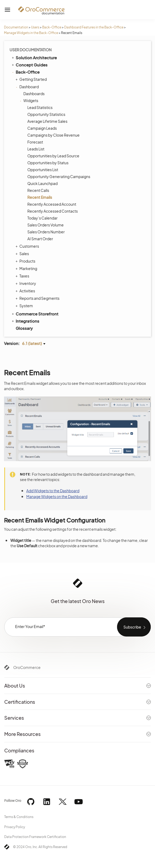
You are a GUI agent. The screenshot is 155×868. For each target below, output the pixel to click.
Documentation (16, 27)
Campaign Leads (42, 128)
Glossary (24, 328)
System (25, 306)
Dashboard (28, 87)
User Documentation (31, 50)
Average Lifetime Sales (47, 121)
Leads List (36, 149)
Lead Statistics (40, 107)
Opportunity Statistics (46, 114)
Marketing (27, 268)
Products (26, 261)
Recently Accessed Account (52, 204)
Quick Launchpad (42, 183)
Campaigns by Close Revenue (53, 135)
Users (35, 27)
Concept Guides (29, 65)
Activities (26, 291)
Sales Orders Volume (46, 225)
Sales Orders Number (46, 232)
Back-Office (52, 27)
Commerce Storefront (35, 314)
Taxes (23, 276)
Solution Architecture (34, 57)
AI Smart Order (40, 239)
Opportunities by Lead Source (53, 156)
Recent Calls (38, 190)
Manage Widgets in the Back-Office (31, 33)
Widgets (29, 100)
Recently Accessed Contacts (53, 211)
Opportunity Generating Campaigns (59, 176)
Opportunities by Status (48, 163)
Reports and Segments (38, 298)
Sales (23, 254)
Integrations (25, 321)
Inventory (26, 283)
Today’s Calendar (42, 218)
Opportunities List (43, 170)
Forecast (35, 142)
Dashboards (34, 94)
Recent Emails (40, 197)
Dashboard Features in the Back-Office (94, 27)
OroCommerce (27, 667)
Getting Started (32, 79)
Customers (28, 246)
